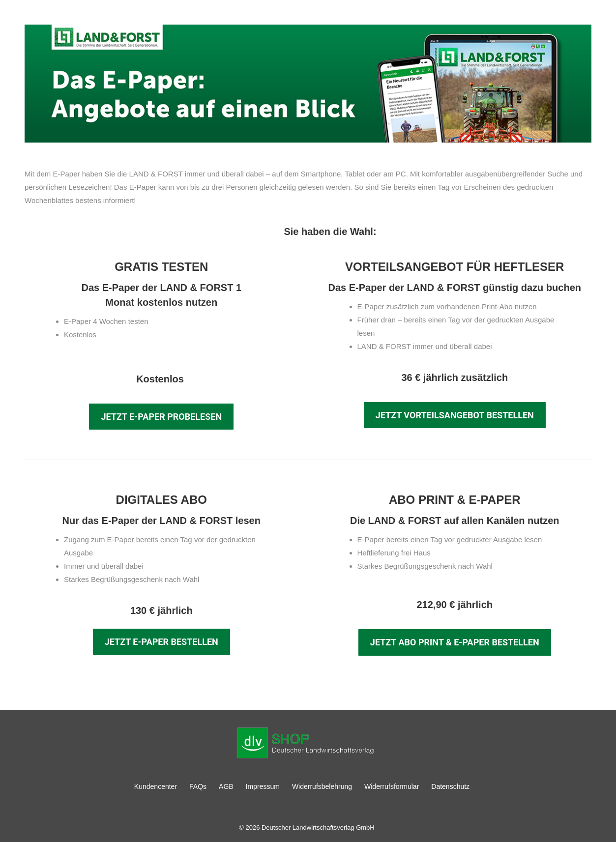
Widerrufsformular (392, 786)
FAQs (198, 786)
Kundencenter (156, 786)
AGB (226, 786)
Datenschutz (450, 786)
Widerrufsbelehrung (322, 786)
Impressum (263, 786)
